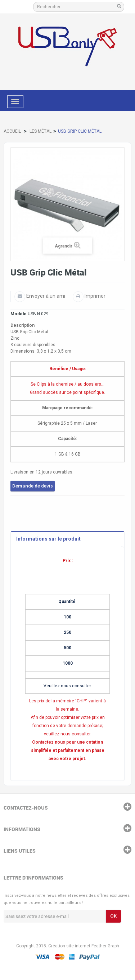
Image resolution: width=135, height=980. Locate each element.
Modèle (19, 314)
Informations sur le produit (48, 539)
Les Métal (40, 131)
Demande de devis (33, 486)
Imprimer (94, 296)
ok (113, 916)
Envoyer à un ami (45, 296)
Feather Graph (105, 946)
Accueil (12, 131)
